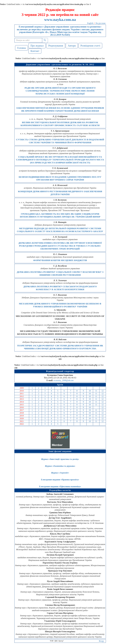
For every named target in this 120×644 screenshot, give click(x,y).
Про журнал (37, 46)
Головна (22, 48)
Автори (72, 46)
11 (96, 391)
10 (90, 391)
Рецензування (56, 46)
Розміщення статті (90, 46)
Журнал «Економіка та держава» (60, 466)
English (90, 23)
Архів (60, 385)
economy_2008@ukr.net (64, 380)
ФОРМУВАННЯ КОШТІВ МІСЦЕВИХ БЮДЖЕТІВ (60, 260)
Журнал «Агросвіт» (60, 473)
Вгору (102, 641)
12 (103, 391)
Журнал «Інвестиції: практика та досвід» (60, 459)
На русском (100, 23)
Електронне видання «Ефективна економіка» (60, 486)
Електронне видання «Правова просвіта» (60, 480)
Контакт (35, 51)
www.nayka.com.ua (60, 20)
